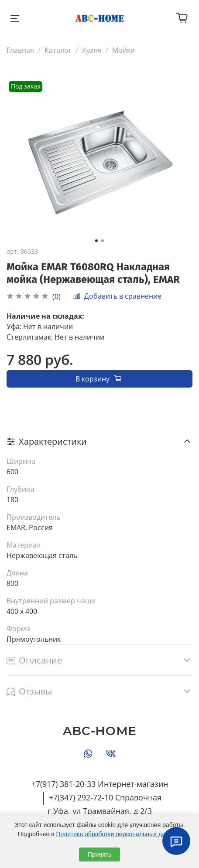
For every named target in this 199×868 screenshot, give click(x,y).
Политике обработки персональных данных (118, 834)
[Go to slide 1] (96, 241)
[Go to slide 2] (103, 241)
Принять (100, 854)
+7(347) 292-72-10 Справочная (105, 797)
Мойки (124, 50)
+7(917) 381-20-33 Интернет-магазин (100, 784)
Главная (20, 50)
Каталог (58, 50)
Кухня (92, 50)
